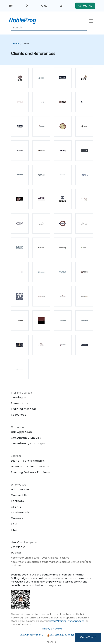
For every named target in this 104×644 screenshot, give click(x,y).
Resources (19, 415)
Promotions (19, 403)
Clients (26, 44)
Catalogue (19, 397)
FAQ (14, 524)
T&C (14, 530)
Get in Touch (88, 637)
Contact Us (85, 6)
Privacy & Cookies (52, 629)
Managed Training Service (30, 466)
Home (16, 44)
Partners (17, 501)
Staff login (52, 642)
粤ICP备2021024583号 (32, 635)
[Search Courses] (49, 28)
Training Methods (24, 409)
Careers (17, 518)
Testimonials (20, 512)
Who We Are (20, 489)
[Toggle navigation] (91, 21)
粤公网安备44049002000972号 (67, 635)
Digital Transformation (28, 461)
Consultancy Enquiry (26, 438)
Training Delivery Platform (31, 472)
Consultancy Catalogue (28, 443)
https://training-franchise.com (67, 621)
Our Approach (21, 432)
